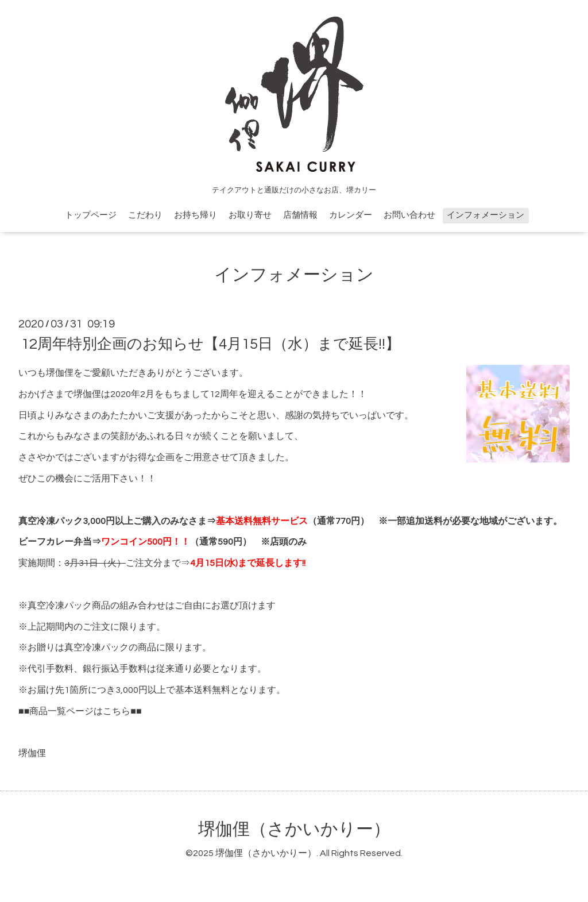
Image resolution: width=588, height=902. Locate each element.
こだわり (145, 215)
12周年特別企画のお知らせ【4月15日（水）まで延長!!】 (211, 344)
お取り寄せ (250, 215)
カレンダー (351, 215)
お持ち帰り (196, 215)
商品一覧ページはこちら (80, 711)
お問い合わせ (409, 215)
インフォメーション (486, 215)
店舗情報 (300, 215)
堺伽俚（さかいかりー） (294, 829)
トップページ (91, 215)
